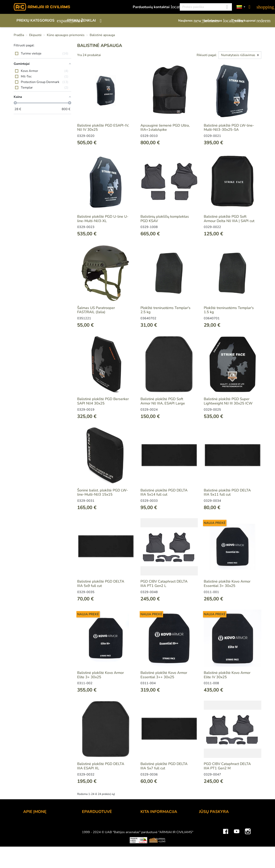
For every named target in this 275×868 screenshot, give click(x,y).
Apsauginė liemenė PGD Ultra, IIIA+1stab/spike (165, 128)
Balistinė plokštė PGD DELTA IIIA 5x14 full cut (164, 492)
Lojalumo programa (156, 824)
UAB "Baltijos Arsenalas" (43, 829)
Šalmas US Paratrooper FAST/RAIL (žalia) (96, 310)
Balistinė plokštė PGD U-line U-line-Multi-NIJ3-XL (103, 219)
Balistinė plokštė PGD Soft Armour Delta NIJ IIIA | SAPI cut (229, 219)
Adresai (205, 845)
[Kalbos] (241, 7)
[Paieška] (206, 7)
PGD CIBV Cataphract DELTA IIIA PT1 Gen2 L (164, 584)
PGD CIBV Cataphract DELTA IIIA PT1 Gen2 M (227, 766)
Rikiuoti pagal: (207, 55)
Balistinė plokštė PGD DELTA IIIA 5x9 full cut (101, 584)
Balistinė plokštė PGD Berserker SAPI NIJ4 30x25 (103, 401)
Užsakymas (91, 824)
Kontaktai (31, 824)
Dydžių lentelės (153, 850)
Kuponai (206, 850)
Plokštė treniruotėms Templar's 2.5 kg (165, 310)
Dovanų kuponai (247, 21)
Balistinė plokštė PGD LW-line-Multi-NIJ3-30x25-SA (229, 128)
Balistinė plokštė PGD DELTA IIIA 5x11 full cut (227, 492)
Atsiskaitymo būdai (97, 829)
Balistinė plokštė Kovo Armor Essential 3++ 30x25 (164, 675)
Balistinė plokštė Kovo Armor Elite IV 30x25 (227, 675)
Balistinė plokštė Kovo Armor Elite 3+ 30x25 (100, 675)
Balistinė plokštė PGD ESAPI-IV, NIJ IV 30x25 (103, 128)
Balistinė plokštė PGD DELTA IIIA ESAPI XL (101, 766)
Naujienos (188, 21)
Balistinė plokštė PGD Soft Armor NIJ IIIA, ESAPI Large (163, 401)
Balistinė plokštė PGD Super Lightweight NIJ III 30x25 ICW (228, 401)
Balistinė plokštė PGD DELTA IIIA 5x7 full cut (164, 766)
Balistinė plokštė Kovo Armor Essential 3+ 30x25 (227, 584)
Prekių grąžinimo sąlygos (102, 840)
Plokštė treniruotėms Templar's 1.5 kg (229, 310)
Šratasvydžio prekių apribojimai (165, 834)
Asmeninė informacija (216, 824)
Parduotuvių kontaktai (154, 7)
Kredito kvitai (209, 840)
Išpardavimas (215, 21)
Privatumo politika (96, 845)
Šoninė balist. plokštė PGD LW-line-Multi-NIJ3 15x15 (103, 492)
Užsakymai (208, 834)
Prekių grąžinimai (213, 829)
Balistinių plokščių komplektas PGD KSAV (165, 219)
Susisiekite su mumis (99, 850)
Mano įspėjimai (211, 856)
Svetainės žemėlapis (157, 856)
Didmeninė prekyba (39, 834)
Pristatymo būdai (96, 834)
